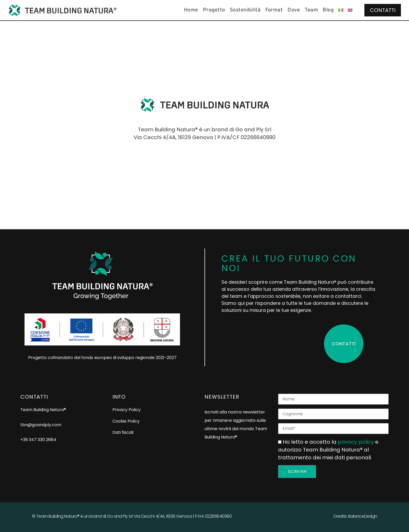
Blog (328, 10)
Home (191, 10)
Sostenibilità (245, 10)
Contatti (383, 10)
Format (274, 10)
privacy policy (356, 442)
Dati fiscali (123, 432)
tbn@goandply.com (41, 425)
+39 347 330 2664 (38, 440)
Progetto (214, 10)
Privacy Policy (127, 410)
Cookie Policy (126, 421)
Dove (294, 10)
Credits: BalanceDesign (355, 516)
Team (311, 10)
